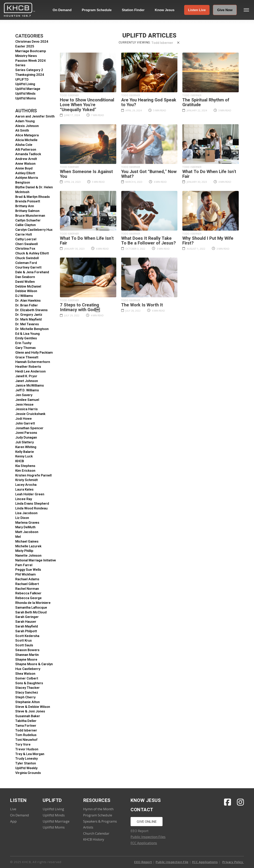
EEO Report (143, 862)
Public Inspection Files (148, 837)
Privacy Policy (233, 862)
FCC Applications (144, 843)
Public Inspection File (172, 862)
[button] (197, 10)
